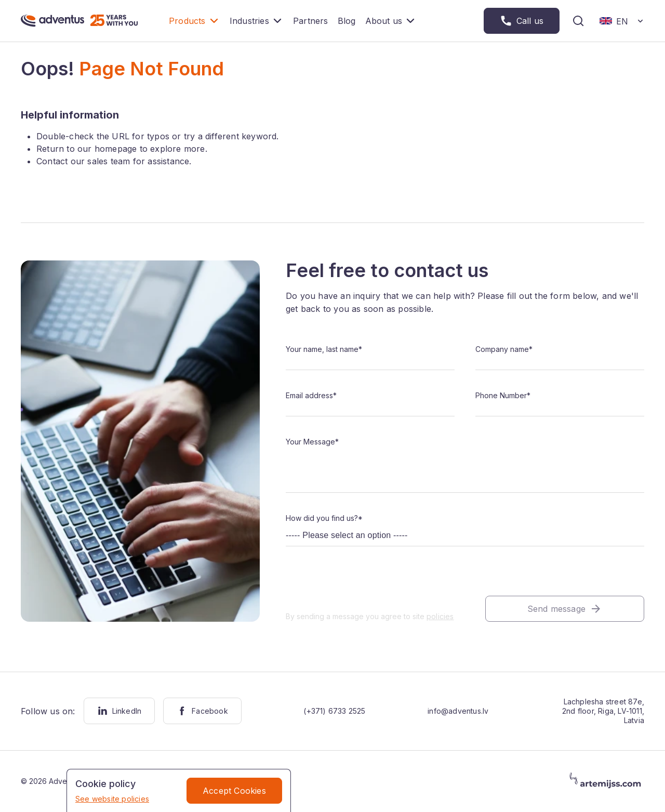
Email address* (311, 395)
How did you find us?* (324, 518)
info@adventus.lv (458, 711)
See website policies (112, 799)
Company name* (504, 349)
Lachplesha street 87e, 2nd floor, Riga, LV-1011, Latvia (603, 711)
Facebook (202, 711)
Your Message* (312, 442)
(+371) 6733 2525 (334, 711)
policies (440, 616)
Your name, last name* (324, 349)
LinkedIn (119, 711)
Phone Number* (503, 395)
